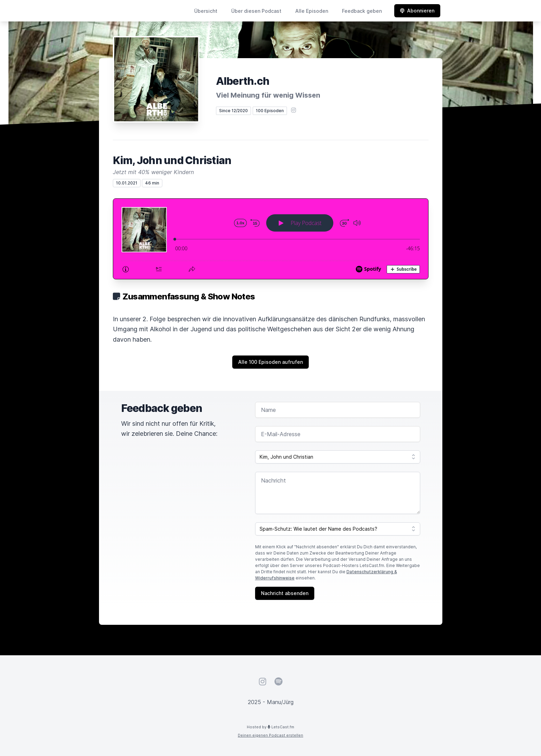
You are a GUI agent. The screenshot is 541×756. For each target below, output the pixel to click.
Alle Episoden (312, 11)
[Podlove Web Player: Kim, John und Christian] (271, 239)
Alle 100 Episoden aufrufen (270, 362)
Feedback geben (362, 11)
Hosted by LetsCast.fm (270, 727)
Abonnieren (417, 11)
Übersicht (206, 11)
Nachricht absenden (285, 593)
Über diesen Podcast (256, 11)
